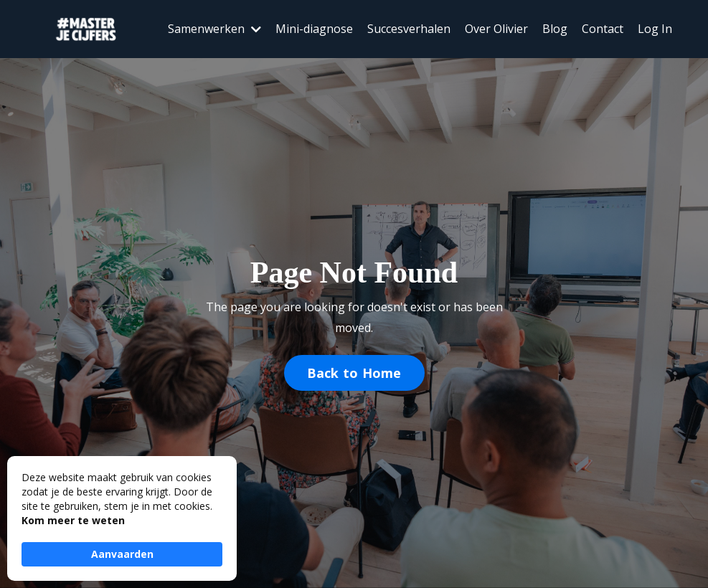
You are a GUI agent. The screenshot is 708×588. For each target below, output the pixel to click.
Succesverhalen (409, 29)
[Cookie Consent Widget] (122, 518)
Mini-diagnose (314, 29)
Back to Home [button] (354, 373)
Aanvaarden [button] (122, 554)
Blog (555, 29)
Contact (603, 29)
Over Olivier (496, 29)
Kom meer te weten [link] (73, 520)
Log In (655, 29)
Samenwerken (214, 29)
